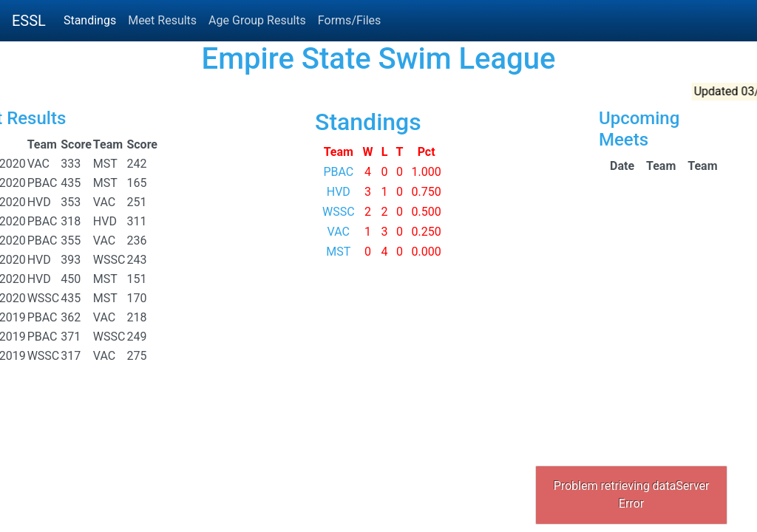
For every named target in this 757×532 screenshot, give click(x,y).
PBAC (338, 172)
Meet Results (162, 20)
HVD (339, 192)
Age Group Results (257, 20)
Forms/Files (349, 20)
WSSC (339, 212)
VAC (339, 232)
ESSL (29, 21)
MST (338, 252)
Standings (90, 20)
